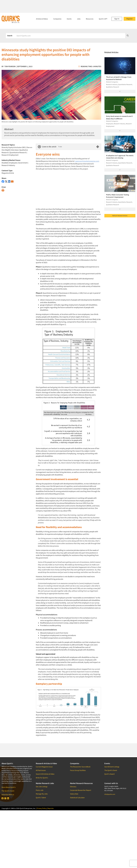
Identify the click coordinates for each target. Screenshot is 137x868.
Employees (13, 163)
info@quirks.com (110, 794)
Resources (90, 19)
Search (10, 36)
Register (130, 19)
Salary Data (74, 794)
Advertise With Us (8, 795)
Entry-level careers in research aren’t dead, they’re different (119, 117)
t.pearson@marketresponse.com (87, 161)
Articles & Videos (42, 19)
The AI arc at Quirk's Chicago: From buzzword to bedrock (119, 78)
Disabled (5, 163)
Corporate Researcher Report (81, 790)
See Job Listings (42, 787)
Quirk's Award (109, 774)
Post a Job (40, 790)
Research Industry (8, 165)
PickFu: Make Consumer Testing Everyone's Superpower (117, 196)
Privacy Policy (42, 808)
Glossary (73, 787)
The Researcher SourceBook (80, 767)
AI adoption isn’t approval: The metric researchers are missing (120, 157)
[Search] (70, 36)
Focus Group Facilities (78, 770)
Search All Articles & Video (45, 774)
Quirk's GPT (103, 19)
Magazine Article (8, 173)
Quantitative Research (18, 152)
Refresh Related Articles (120, 216)
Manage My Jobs (42, 794)
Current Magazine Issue (44, 767)
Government (23, 163)
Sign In (117, 19)
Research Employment (10, 155)
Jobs (79, 19)
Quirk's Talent (41, 798)
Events (69, 19)
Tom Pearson (10, 66)
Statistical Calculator (77, 798)
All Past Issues (41, 770)
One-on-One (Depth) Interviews (17, 149)
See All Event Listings (112, 767)
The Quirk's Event (8, 791)
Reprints (51, 808)
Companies (57, 19)
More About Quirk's (9, 787)
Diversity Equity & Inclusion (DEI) (14, 147)
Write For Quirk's (42, 778)
